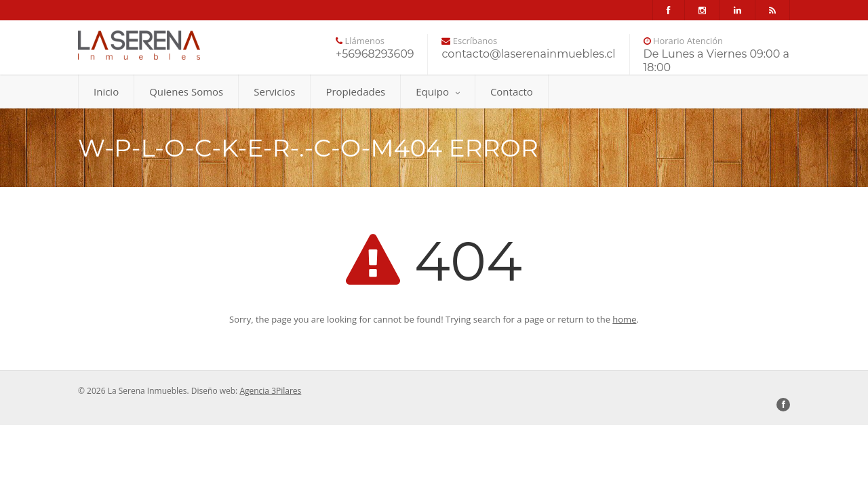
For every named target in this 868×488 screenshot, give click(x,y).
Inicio (106, 91)
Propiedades (355, 91)
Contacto (512, 91)
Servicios (274, 91)
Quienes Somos (186, 91)
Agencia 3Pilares (270, 391)
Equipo (438, 91)
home (624, 319)
